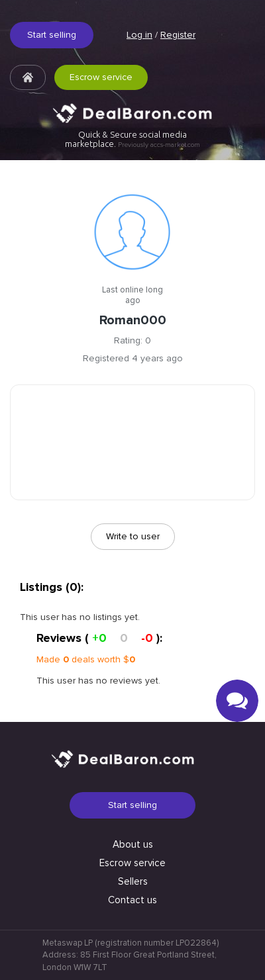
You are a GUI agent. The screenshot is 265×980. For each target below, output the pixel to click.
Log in (139, 35)
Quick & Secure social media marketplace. (132, 139)
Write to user (133, 536)
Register (178, 35)
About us (133, 844)
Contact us (132, 900)
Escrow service (101, 77)
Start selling (52, 35)
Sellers (133, 881)
